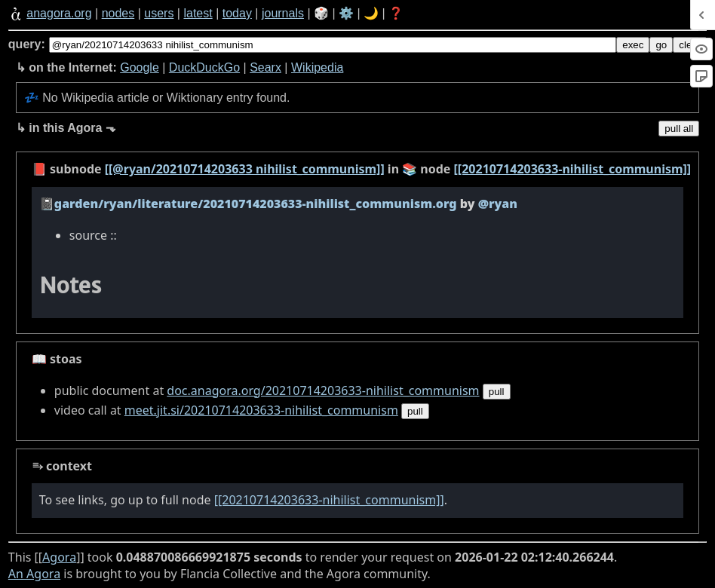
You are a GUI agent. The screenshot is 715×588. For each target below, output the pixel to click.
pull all (679, 129)
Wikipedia (317, 67)
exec (633, 45)
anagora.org (59, 13)
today (237, 13)
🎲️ (321, 13)
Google (140, 67)
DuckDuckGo (204, 67)
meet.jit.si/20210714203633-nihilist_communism (261, 410)
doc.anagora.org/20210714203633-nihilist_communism (323, 390)
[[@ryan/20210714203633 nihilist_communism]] (245, 169)
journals (283, 13)
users (159, 13)
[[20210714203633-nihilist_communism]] (573, 169)
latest (198, 13)
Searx (265, 67)
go (661, 45)
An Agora (34, 574)
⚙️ (346, 13)
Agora (59, 557)
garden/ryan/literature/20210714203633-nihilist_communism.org (256, 204)
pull (497, 392)
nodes (118, 13)
